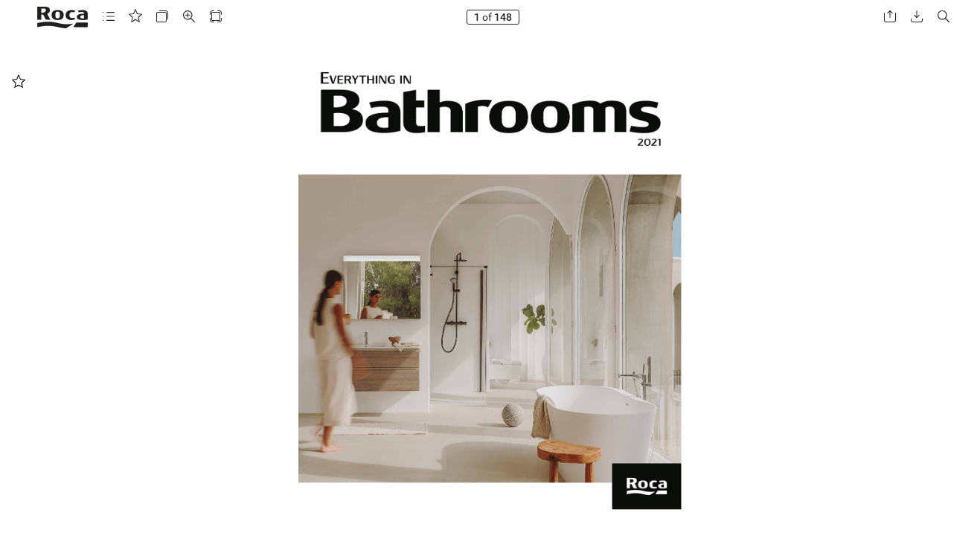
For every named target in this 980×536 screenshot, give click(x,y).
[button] (109, 17)
